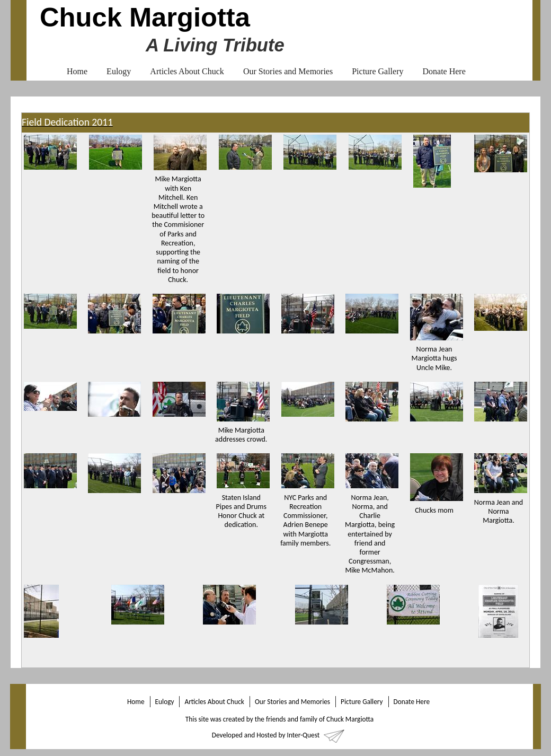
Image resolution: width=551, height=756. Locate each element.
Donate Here (444, 71)
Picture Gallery (377, 71)
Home (77, 71)
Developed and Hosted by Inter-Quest (266, 735)
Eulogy (119, 71)
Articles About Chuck (187, 71)
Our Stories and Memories (288, 71)
